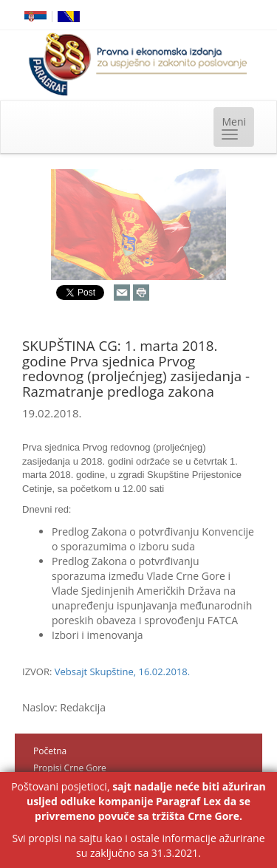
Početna (50, 751)
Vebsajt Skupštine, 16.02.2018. (122, 671)
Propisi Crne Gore (70, 768)
